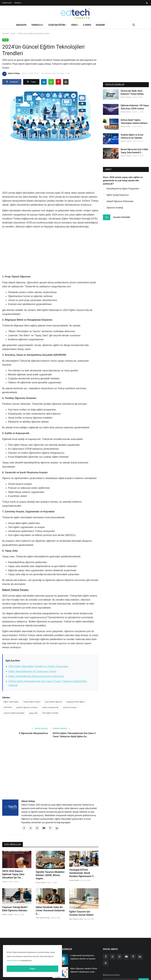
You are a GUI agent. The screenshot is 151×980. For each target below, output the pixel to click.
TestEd (5, 882)
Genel (13, 34)
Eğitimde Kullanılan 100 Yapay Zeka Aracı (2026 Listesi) (135, 107)
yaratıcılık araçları (70, 707)
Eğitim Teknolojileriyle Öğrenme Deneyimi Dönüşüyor (36, 676)
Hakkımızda (7, 3)
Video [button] (75, 25)
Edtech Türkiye (11, 74)
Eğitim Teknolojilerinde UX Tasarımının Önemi (32, 671)
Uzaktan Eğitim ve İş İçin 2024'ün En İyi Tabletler (132, 136)
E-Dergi (87, 25)
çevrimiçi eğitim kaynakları (14, 713)
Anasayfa (21, 25)
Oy (107, 217)
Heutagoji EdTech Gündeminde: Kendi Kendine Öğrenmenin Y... (82, 873)
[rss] (106, 963)
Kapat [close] (32, 969)
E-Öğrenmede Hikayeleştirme (34, 733)
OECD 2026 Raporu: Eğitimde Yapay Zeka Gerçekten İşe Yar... (13, 874)
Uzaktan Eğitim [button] (57, 25)
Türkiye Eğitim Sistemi (32, 702)
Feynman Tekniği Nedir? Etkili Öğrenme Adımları (15, 909)
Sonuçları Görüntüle (122, 217)
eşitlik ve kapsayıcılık (50, 707)
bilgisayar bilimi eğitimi (76, 702)
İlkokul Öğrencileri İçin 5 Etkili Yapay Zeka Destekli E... (134, 151)
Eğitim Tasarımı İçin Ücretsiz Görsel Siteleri (81, 913)
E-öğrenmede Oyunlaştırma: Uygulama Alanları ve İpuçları (83, 957)
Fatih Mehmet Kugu (43, 918)
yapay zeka (33, 713)
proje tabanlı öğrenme (54, 702)
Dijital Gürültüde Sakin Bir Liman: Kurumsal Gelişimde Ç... (50, 910)
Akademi (18, 3)
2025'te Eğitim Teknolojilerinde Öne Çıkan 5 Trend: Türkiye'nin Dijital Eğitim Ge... (74, 735)
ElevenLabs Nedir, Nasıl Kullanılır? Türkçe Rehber (132, 92)
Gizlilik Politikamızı (13, 961)
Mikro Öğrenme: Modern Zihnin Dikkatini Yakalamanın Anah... (84, 970)
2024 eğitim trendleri (50, 713)
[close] (59, 948)
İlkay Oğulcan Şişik (76, 919)
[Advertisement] (56, 166)
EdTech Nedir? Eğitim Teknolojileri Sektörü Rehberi (134, 122)
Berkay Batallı (41, 883)
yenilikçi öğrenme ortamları (27, 707)
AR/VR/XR (8, 707)
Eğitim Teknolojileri (11, 702)
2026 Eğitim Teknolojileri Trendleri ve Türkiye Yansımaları (38, 666)
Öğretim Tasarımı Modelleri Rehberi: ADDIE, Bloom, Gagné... (50, 875)
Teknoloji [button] (37, 25)
